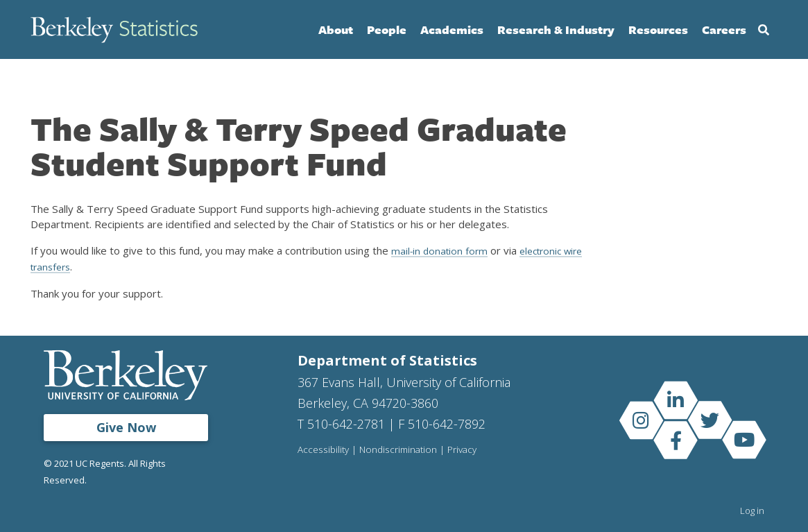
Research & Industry (556, 29)
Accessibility (323, 449)
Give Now (126, 427)
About (336, 29)
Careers (724, 29)
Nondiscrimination (398, 449)
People (387, 29)
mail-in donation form (441, 250)
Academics (452, 29)
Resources (658, 29)
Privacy (463, 449)
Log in (752, 510)
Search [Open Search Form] (764, 30)
